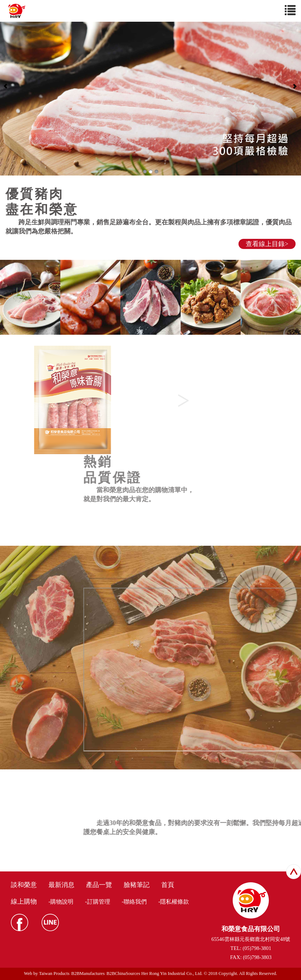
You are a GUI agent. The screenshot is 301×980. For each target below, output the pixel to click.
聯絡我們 (135, 902)
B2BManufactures (88, 973)
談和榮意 (24, 885)
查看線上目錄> (267, 244)
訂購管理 (99, 902)
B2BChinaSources (123, 973)
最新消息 (61, 885)
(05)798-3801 (257, 948)
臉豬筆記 (137, 885)
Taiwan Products (54, 973)
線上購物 (24, 901)
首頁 (168, 885)
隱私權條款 (175, 902)
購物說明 (62, 902)
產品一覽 (99, 885)
